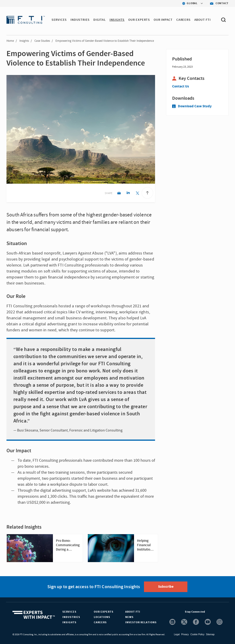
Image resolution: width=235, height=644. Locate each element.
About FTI (133, 612)
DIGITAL (100, 20)
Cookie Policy (197, 634)
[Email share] (119, 193)
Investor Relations (141, 622)
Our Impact (163, 20)
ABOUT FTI (203, 20)
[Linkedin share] (128, 193)
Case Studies (42, 41)
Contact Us (181, 86)
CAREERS (183, 20)
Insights (24, 41)
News (129, 617)
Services (69, 612)
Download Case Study (192, 106)
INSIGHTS (117, 20)
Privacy (185, 634)
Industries (71, 617)
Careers (100, 622)
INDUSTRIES (80, 20)
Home (10, 41)
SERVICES (59, 20)
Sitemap (210, 634)
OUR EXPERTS (139, 20)
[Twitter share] (137, 193)
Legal (177, 634)
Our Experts (104, 612)
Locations (102, 617)
